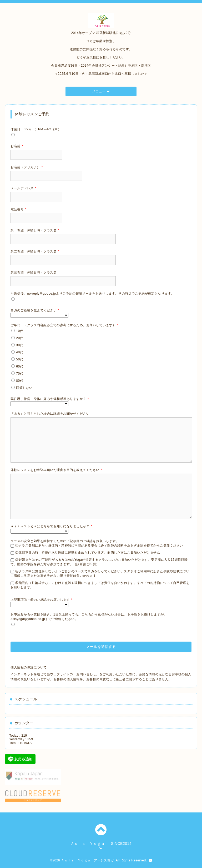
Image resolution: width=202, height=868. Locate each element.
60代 (20, 366)
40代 (20, 352)
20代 (20, 338)
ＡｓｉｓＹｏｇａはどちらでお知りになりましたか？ (51, 526)
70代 (20, 374)
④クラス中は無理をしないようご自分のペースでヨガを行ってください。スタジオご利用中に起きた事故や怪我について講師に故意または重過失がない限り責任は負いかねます (100, 574)
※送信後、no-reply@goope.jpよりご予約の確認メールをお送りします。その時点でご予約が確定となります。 (92, 294)
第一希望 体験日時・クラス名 (35, 230)
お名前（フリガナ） (27, 167)
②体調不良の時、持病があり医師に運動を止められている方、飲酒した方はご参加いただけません (88, 553)
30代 (20, 345)
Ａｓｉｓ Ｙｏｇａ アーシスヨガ (87, 860)
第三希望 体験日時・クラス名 (34, 272)
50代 (20, 359)
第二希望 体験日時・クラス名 (35, 251)
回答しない (24, 388)
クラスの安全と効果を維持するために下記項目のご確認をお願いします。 (65, 541)
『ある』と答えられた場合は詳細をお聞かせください (50, 414)
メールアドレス (23, 188)
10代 (20, 331)
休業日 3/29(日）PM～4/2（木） (36, 129)
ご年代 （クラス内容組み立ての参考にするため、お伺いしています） (64, 325)
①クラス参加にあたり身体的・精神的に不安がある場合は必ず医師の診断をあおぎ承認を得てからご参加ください (99, 545)
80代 (20, 381)
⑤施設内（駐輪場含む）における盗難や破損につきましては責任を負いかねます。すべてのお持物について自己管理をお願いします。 (100, 585)
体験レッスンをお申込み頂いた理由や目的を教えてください (56, 470)
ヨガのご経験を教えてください (35, 310)
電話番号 (18, 209)
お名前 (17, 146)
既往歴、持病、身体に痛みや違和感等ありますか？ (50, 399)
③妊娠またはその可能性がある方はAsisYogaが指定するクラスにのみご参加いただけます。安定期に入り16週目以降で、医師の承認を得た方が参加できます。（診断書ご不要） (99, 562)
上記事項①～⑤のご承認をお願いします (41, 600)
